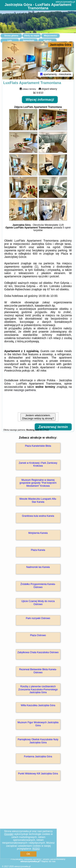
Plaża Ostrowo (38, 635)
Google (9, 834)
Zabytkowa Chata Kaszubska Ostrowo (38, 652)
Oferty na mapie (32, 36)
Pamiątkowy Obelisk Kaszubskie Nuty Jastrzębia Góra (38, 741)
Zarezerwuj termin (53, 427)
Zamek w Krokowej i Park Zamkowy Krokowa (38, 464)
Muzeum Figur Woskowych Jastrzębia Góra (38, 724)
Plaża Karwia (38, 550)
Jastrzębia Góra (60, 45)
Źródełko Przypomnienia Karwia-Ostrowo (38, 586)
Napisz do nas (48, 861)
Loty (10, 41)
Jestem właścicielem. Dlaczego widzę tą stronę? (38, 417)
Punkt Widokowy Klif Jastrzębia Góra (38, 774)
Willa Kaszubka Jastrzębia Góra (38, 705)
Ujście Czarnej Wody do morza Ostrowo (38, 603)
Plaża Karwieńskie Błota (38, 446)
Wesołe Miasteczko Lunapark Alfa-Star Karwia (38, 500)
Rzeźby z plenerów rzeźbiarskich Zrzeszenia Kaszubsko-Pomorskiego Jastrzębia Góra (38, 689)
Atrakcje (47, 41)
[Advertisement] (38, 825)
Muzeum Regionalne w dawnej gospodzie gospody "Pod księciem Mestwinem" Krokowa (38, 483)
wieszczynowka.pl (65, 2)
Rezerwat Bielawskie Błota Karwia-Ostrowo (38, 671)
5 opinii (67, 228)
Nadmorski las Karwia (38, 567)
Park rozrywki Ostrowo (38, 618)
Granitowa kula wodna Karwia (38, 516)
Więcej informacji (40, 100)
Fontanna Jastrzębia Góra (38, 757)
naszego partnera (25, 390)
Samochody (29, 41)
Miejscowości (50, 36)
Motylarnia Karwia (38, 533)
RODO (36, 849)
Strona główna (11, 36)
